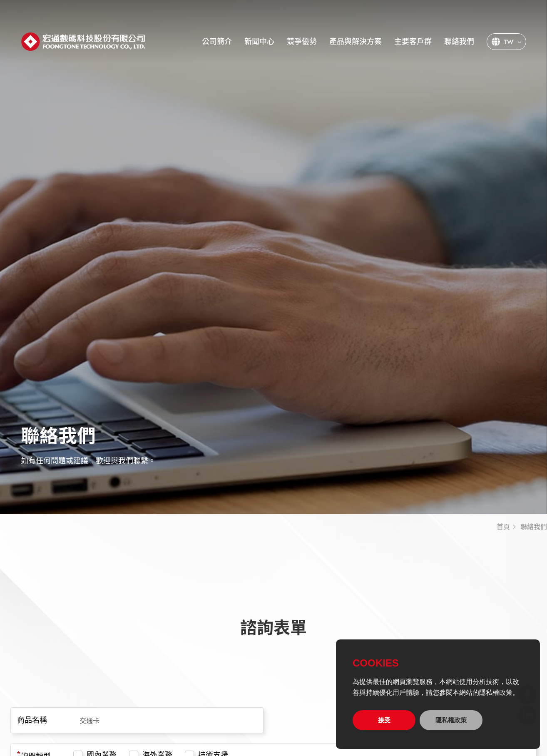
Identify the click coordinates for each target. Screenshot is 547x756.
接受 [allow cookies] (384, 720)
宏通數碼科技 (83, 42)
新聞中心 (259, 42)
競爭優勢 (302, 42)
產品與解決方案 (356, 42)
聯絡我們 (459, 42)
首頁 (503, 527)
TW (508, 42)
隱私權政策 (451, 720)
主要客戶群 (413, 42)
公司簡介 (217, 42)
